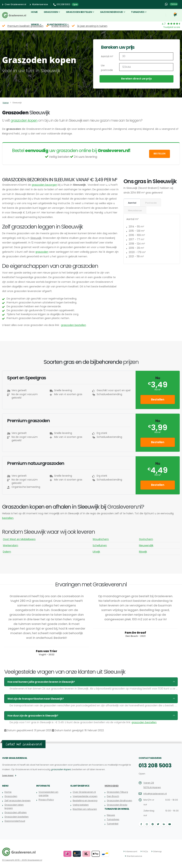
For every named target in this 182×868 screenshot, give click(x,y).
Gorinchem (146, 539)
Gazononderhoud (112, 12)
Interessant (131, 851)
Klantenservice (39, 4)
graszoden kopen (24, 120)
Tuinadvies (138, 12)
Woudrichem (101, 539)
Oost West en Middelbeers (19, 539)
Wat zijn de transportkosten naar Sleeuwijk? (36, 699)
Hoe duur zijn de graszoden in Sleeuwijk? (33, 716)
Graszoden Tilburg (117, 792)
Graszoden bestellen (79, 12)
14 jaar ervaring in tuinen (92, 26)
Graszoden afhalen (16, 812)
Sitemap (157, 851)
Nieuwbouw (135, 210)
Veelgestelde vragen (85, 796)
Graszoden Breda (117, 805)
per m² (158, 390)
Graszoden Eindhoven (119, 801)
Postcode (151, 203)
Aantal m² (107, 56)
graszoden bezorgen (44, 185)
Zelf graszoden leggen (18, 801)
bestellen (8, 518)
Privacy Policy (46, 800)
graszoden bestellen (73, 325)
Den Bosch (113, 796)
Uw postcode (107, 68)
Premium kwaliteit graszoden (25, 26)
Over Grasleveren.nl (14, 4)
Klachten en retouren (85, 809)
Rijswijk (143, 552)
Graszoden (51, 12)
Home (34, 12)
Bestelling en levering (85, 801)
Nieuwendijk (146, 545)
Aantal (132, 203)
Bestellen (160, 154)
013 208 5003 (155, 766)
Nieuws (111, 815)
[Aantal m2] (146, 56)
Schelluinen (100, 545)
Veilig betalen (81, 805)
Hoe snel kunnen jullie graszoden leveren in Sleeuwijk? (41, 682)
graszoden (42, 252)
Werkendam (10, 545)
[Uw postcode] (146, 67)
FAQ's (145, 851)
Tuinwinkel (113, 824)
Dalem (7, 552)
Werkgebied (112, 786)
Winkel (35, 24)
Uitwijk (96, 552)
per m (158, 475)
